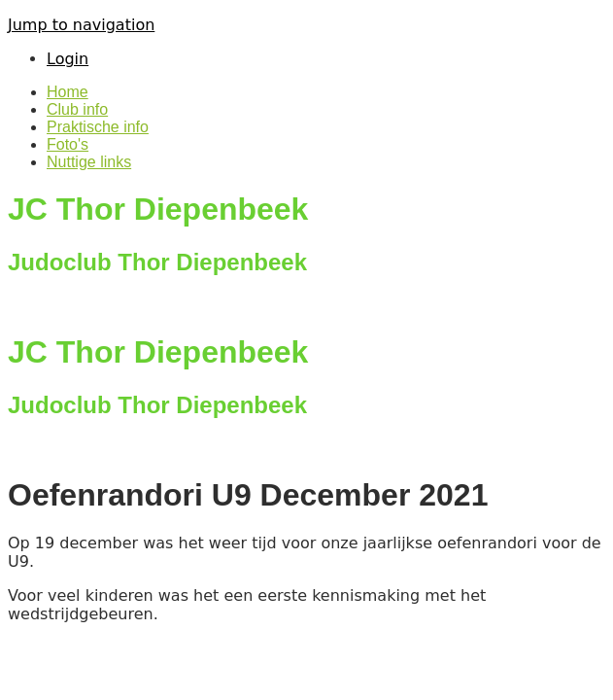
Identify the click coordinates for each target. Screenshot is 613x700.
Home (68, 92)
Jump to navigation (81, 25)
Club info (77, 109)
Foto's (68, 144)
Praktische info (98, 127)
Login (68, 59)
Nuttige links (89, 162)
